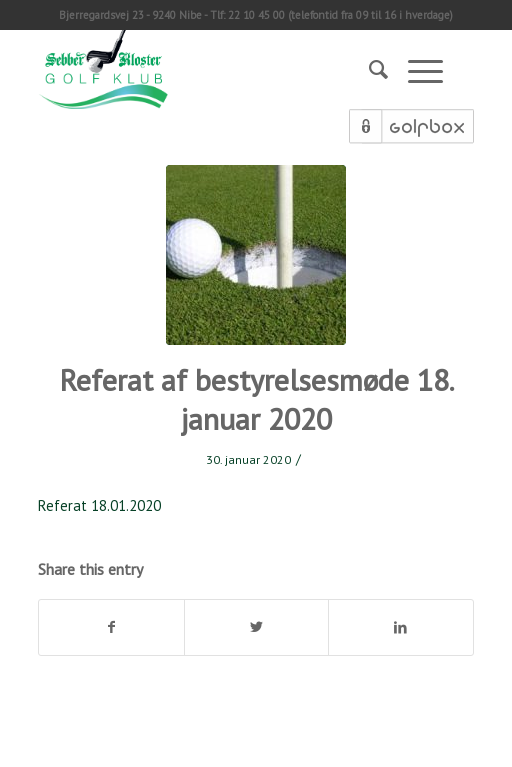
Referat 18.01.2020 (99, 505)
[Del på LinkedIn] (400, 627)
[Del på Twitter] (256, 627)
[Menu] (415, 69)
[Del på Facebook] (111, 627)
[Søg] (368, 69)
